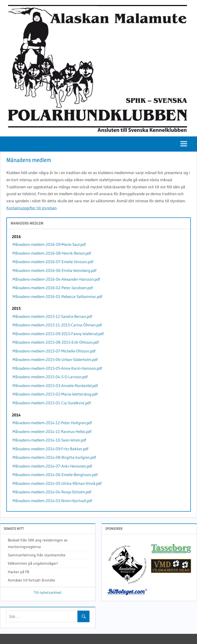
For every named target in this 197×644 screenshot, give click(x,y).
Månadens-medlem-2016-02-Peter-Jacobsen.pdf (53, 288)
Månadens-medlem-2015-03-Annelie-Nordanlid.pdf (55, 385)
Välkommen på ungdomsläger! (33, 563)
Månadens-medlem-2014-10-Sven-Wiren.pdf (49, 440)
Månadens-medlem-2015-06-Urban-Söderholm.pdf (55, 359)
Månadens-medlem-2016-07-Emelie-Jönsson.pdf (53, 262)
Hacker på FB (18, 572)
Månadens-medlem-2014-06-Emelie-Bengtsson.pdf (55, 475)
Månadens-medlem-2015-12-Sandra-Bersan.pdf (52, 316)
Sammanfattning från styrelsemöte (37, 555)
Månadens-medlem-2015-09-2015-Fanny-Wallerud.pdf (58, 334)
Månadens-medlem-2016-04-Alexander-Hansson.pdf (56, 279)
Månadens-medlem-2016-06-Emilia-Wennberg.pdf (54, 270)
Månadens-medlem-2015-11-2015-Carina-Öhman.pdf (57, 325)
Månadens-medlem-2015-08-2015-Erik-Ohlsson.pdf (56, 342)
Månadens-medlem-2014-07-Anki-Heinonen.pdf (52, 466)
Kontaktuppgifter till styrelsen (31, 208)
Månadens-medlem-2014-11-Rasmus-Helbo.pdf (52, 431)
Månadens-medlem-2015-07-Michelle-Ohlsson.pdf (54, 351)
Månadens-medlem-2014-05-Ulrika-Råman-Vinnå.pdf (57, 483)
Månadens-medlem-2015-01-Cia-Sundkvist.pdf (52, 403)
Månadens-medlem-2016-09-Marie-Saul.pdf (49, 244)
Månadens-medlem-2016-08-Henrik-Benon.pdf (52, 253)
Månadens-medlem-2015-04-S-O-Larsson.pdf (50, 377)
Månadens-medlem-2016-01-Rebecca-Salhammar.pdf (57, 296)
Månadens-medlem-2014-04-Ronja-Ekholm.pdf (52, 492)
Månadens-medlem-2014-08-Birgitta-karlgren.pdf (54, 457)
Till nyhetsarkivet (48, 592)
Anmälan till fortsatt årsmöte (31, 580)
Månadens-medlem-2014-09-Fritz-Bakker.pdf (50, 449)
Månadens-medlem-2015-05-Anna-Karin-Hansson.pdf (57, 368)
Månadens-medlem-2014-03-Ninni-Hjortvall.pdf (52, 501)
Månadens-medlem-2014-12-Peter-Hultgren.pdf (52, 423)
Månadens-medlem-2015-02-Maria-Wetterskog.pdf (55, 394)
